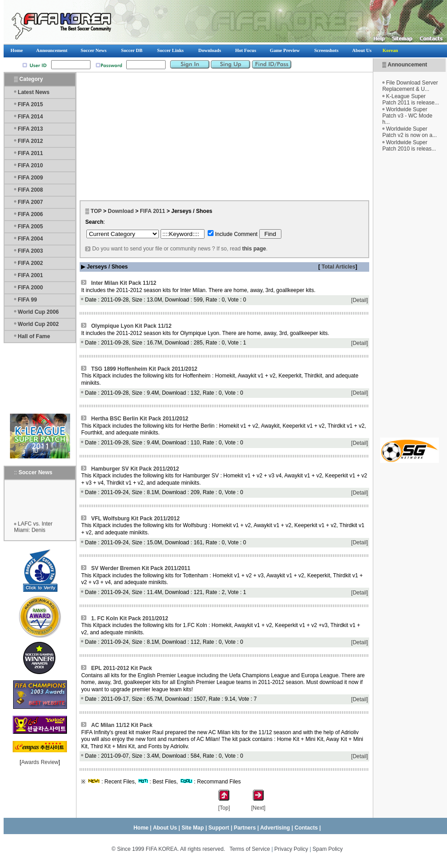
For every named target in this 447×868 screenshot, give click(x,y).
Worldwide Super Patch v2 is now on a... (410, 132)
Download (121, 211)
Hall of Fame (34, 336)
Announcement (407, 65)
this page (254, 249)
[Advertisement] (409, 295)
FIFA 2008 (30, 190)
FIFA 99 (27, 300)
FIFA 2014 (30, 117)
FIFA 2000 (30, 288)
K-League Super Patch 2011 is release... (411, 99)
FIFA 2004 (30, 239)
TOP (96, 211)
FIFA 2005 (30, 226)
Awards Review (40, 762)
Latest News (33, 92)
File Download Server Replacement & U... (410, 86)
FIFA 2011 (30, 153)
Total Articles (338, 267)
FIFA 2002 (30, 263)
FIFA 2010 (30, 165)
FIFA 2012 (30, 141)
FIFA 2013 (30, 129)
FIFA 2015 (30, 104)
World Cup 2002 (38, 324)
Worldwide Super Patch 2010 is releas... (409, 146)
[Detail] (359, 300)
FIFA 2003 (30, 251)
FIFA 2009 (30, 178)
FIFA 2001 (30, 275)
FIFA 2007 (30, 202)
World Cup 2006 (38, 312)
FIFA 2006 (30, 214)
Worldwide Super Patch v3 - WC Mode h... (407, 116)
